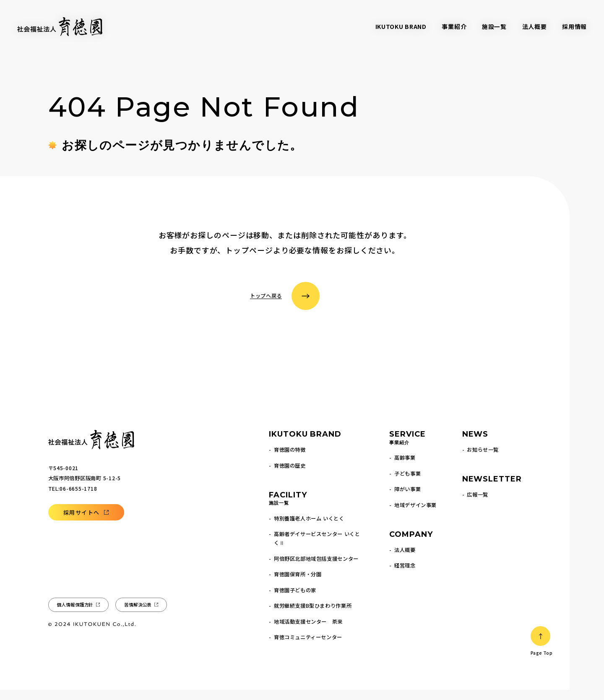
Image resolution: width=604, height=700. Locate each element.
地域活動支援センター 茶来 (308, 632)
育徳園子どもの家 (295, 600)
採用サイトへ (82, 522)
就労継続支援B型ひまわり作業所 (313, 616)
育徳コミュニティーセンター (308, 647)
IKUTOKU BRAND (401, 26)
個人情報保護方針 (75, 615)
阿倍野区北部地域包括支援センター (316, 569)
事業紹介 (454, 26)
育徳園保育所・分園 (298, 584)
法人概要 (535, 26)
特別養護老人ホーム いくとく (309, 528)
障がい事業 (407, 499)
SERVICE (407, 448)
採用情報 (574, 26)
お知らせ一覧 (483, 460)
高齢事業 (405, 468)
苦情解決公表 (138, 615)
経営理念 (405, 575)
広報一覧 (477, 505)
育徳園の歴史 (290, 476)
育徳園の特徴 (290, 460)
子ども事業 (407, 484)
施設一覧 (494, 26)
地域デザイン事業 (415, 515)
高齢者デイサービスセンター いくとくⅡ (317, 548)
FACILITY (288, 509)
